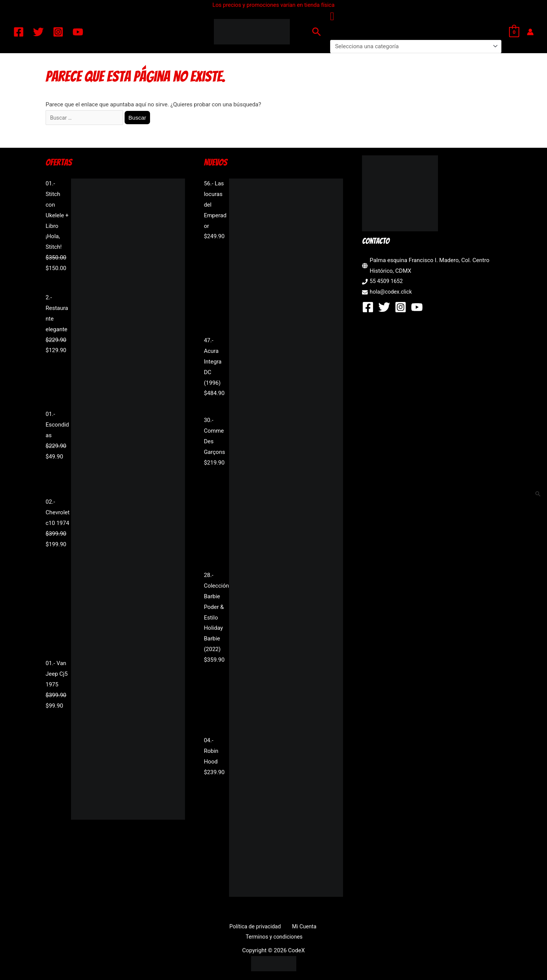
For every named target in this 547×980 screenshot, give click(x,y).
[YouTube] (78, 32)
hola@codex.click (392, 293)
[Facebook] (19, 32)
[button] (317, 32)
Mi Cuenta (270, 928)
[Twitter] (38, 32)
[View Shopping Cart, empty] (514, 32)
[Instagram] (58, 32)
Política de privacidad (225, 928)
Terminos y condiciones (319, 928)
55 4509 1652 (387, 283)
